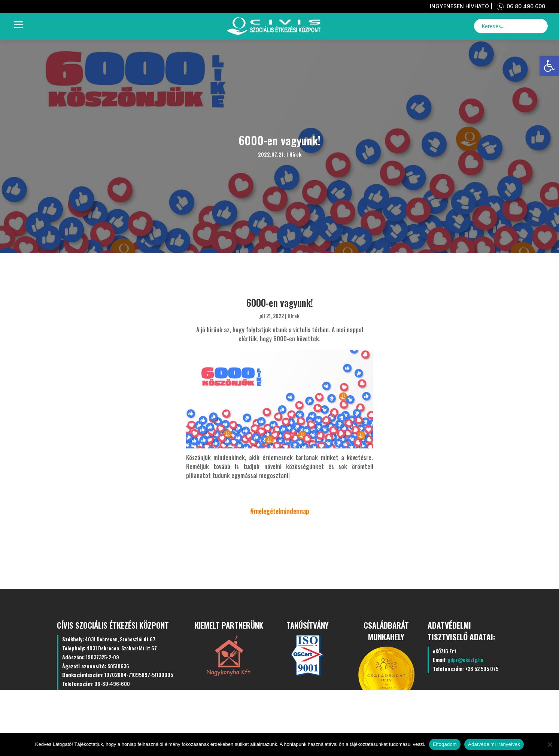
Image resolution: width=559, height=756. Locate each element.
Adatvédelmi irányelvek (494, 744)
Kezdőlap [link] (111, 719)
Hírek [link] (295, 154)
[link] (549, 66)
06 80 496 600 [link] (519, 6)
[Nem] (550, 744)
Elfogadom (445, 744)
